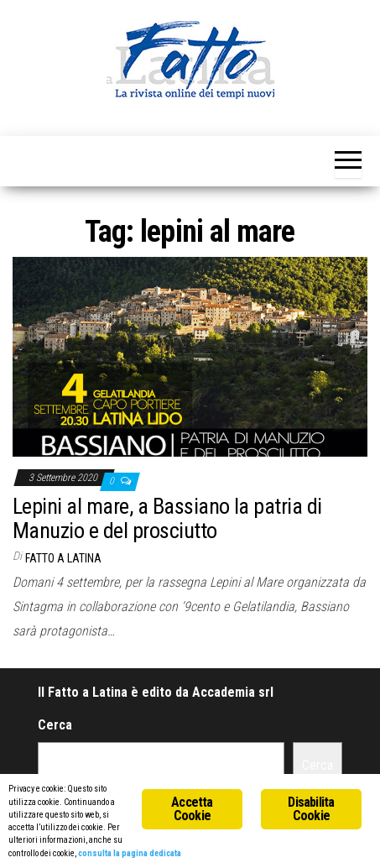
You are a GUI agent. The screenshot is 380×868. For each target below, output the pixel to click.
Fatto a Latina (63, 558)
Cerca (55, 725)
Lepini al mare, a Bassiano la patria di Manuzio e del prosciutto (167, 518)
